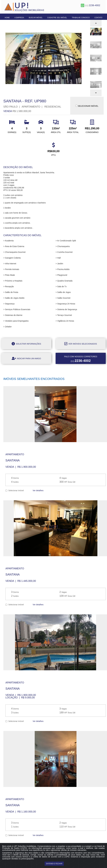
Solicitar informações (26, 344)
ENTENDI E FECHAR (54, 864)
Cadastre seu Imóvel (57, 18)
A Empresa (19, 18)
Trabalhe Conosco (81, 18)
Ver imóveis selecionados (81, 344)
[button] (96, 23)
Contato (98, 18)
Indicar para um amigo (26, 358)
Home (7, 18)
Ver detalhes (38, 490)
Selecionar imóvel (15, 490)
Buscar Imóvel (36, 18)
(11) (90, 5)
